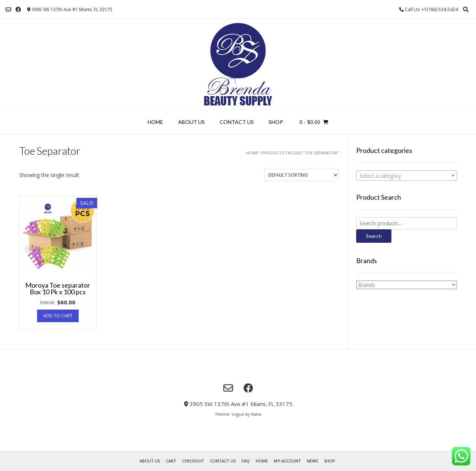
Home (155, 122)
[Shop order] (301, 175)
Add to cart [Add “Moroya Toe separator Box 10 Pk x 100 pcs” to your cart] (58, 315)
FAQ (246, 461)
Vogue (238, 414)
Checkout (193, 461)
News (312, 461)
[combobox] (406, 176)
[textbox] (406, 176)
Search (374, 236)
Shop (276, 122)
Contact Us (237, 122)
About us (191, 122)
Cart (171, 461)
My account (287, 461)
